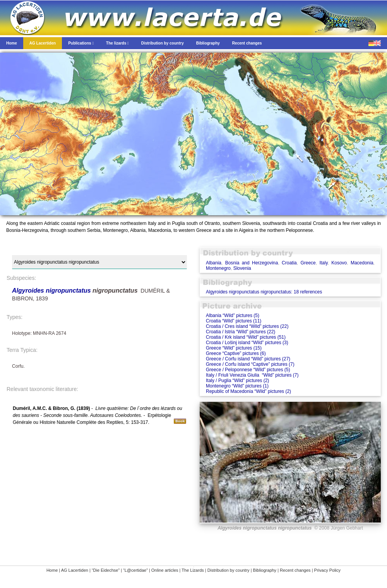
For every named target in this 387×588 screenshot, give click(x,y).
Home (52, 570)
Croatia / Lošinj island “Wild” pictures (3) (247, 343)
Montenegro (218, 268)
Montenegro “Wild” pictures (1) (237, 386)
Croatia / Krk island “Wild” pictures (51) (246, 337)
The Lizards (193, 570)
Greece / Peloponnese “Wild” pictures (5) (248, 370)
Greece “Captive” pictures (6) (236, 353)
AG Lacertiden (75, 570)
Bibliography (265, 570)
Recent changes (295, 570)
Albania (214, 263)
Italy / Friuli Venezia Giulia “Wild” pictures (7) (252, 375)
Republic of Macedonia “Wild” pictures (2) (248, 391)
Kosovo (339, 263)
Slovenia (242, 268)
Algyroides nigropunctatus (51, 291)
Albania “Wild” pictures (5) (233, 315)
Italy (323, 263)
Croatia (289, 263)
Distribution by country (229, 570)
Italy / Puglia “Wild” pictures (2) (237, 381)
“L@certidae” (135, 570)
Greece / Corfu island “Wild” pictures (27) (248, 359)
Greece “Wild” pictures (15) (234, 348)
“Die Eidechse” (106, 570)
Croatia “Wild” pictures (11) (234, 321)
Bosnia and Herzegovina (252, 263)
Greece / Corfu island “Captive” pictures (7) (250, 364)
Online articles (165, 570)
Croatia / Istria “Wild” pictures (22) (241, 332)
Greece (308, 263)
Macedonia (362, 263)
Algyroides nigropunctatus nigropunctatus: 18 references (264, 292)
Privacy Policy (327, 570)
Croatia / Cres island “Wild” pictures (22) (247, 326)
